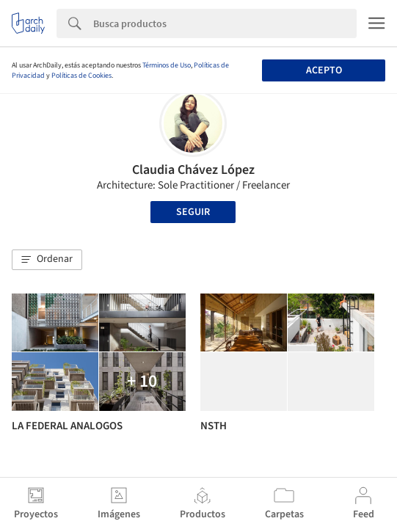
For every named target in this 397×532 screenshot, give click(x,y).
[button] (47, 260)
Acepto (324, 70)
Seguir (193, 212)
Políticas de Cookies (81, 76)
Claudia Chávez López (193, 170)
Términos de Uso (167, 65)
